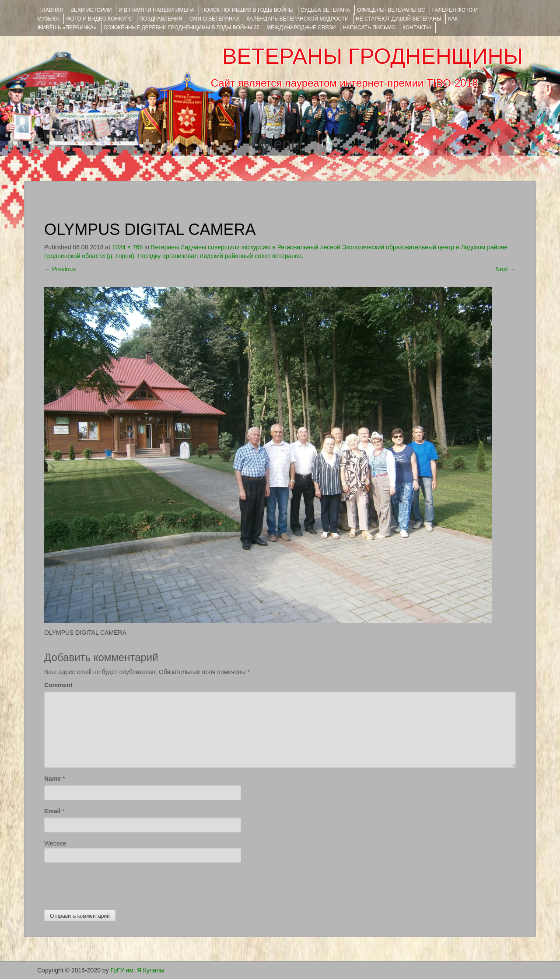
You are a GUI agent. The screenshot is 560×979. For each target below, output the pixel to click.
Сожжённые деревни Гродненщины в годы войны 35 (182, 28)
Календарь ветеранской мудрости (297, 19)
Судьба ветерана (325, 10)
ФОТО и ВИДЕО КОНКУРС (99, 19)
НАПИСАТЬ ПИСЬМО (369, 28)
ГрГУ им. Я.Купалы (138, 970)
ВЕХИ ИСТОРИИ (91, 10)
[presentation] (111, 884)
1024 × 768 (127, 247)
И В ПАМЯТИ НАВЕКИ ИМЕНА (156, 10)
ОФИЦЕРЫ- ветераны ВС (391, 10)
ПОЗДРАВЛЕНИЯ (161, 19)
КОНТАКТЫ (417, 28)
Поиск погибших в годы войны (247, 10)
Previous (60, 269)
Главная (51, 10)
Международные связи (301, 28)
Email (52, 811)
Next (506, 269)
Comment (58, 685)
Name (52, 779)
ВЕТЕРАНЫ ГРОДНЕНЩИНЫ (373, 56)
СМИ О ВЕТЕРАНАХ (214, 19)
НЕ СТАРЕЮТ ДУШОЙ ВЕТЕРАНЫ (398, 19)
